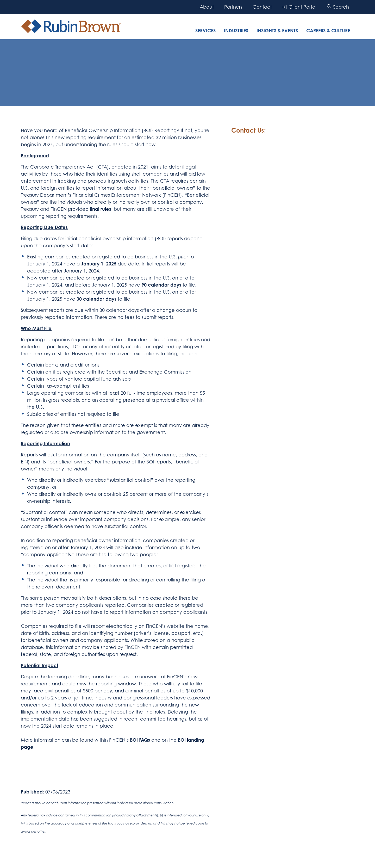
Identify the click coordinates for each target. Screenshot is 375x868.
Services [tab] (205, 30)
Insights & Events (277, 30)
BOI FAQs (140, 740)
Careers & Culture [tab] (328, 30)
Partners (233, 7)
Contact (262, 7)
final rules (101, 209)
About (207, 7)
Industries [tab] (236, 30)
